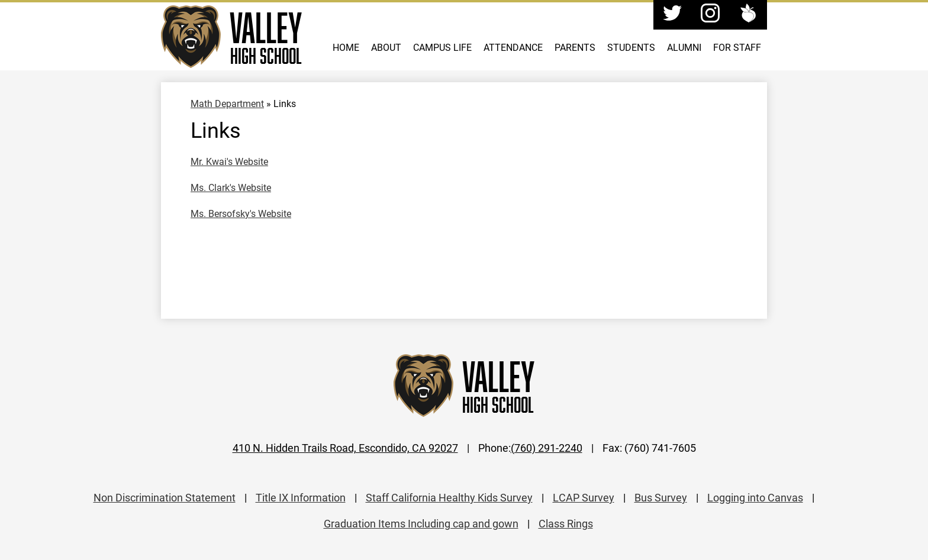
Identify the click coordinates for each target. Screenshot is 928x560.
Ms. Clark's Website (231, 187)
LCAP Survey (584, 497)
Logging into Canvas (755, 497)
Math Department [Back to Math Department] (227, 103)
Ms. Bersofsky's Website (241, 213)
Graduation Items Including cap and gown (421, 523)
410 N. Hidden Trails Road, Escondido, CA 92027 (345, 448)
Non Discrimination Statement (165, 497)
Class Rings (566, 523)
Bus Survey (661, 497)
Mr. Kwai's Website (229, 161)
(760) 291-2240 (547, 448)
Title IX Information (301, 497)
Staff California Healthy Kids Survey (449, 497)
